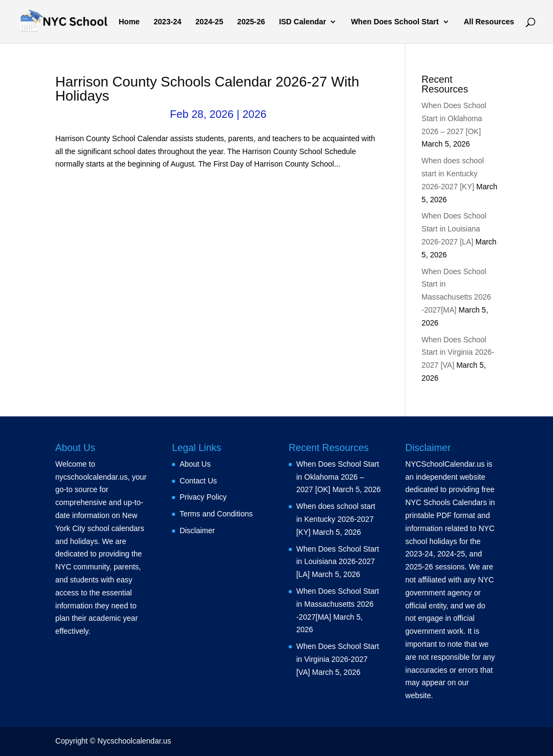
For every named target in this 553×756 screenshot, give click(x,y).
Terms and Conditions (216, 514)
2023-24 (167, 22)
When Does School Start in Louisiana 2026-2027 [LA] (454, 229)
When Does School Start (395, 22)
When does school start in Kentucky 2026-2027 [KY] (453, 174)
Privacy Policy (203, 497)
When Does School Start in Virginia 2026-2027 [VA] (458, 353)
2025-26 (251, 22)
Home (129, 22)
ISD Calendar (302, 22)
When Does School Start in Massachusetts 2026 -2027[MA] (338, 604)
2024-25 (209, 22)
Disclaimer (197, 530)
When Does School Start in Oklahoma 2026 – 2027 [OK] (454, 118)
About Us (195, 464)
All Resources (489, 22)
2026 (254, 114)
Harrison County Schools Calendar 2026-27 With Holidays (207, 89)
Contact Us (198, 481)
